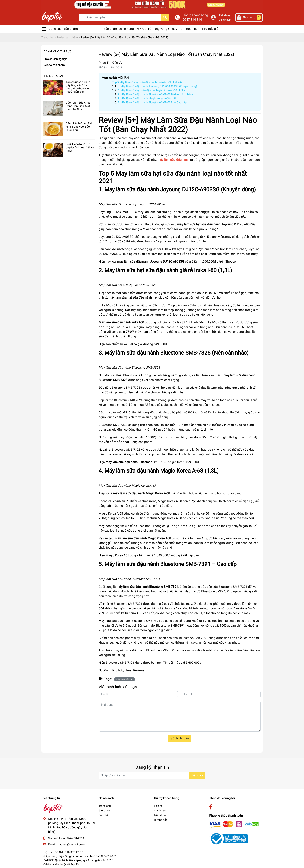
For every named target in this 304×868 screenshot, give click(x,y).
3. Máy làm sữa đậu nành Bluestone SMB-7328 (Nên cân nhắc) (155, 94)
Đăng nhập (225, 20)
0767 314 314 (192, 20)
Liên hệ (158, 806)
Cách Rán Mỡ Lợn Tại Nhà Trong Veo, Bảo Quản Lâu (79, 127)
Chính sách (161, 810)
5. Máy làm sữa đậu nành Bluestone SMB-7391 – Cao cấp (152, 102)
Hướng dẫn (161, 820)
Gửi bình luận (180, 738)
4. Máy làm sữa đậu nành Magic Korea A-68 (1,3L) (148, 98)
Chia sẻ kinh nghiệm (55, 59)
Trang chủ (105, 806)
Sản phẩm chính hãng (119, 29)
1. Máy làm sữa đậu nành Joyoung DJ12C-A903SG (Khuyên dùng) (157, 86)
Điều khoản (161, 815)
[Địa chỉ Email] (152, 775)
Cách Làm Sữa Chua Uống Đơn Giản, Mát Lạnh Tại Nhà (78, 106)
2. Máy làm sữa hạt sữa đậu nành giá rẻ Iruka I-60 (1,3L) (151, 90)
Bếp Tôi (75, 864)
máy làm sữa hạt (124, 679)
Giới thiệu (104, 810)
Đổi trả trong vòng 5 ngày (160, 29)
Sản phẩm (105, 815)
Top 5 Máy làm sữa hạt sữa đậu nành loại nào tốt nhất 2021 (148, 82)
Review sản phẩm (54, 65)
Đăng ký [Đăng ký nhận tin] (197, 775)
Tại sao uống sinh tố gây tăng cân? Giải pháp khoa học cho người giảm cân (78, 87)
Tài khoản (225, 15)
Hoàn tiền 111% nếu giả (202, 29)
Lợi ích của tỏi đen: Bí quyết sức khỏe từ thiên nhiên (80, 147)
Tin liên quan (54, 76)
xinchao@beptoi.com (71, 844)
